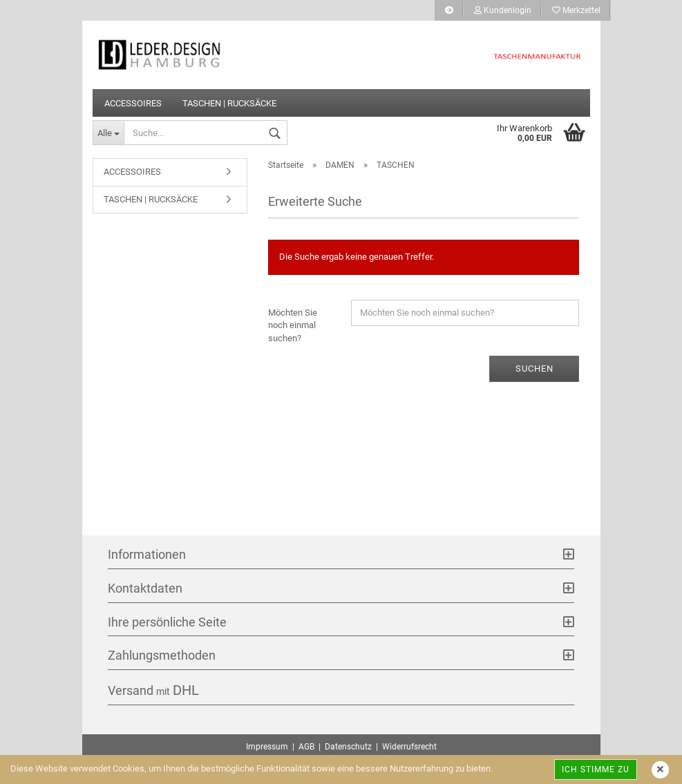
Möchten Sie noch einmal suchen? (293, 325)
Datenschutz (348, 747)
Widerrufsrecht (409, 747)
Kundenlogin (503, 10)
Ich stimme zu (596, 769)
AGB (306, 747)
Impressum (267, 747)
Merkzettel (576, 10)
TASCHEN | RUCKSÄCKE (229, 103)
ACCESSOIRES (133, 103)
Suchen (534, 369)
